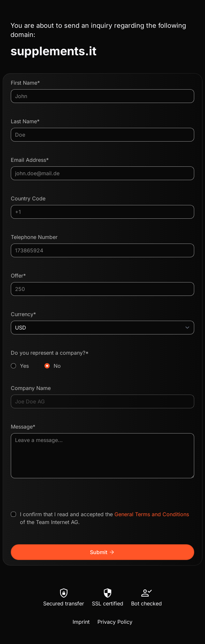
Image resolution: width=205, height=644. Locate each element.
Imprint (81, 622)
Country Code (28, 198)
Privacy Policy (115, 622)
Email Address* (30, 160)
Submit (102, 552)
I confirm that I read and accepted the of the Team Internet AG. (104, 518)
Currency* (23, 314)
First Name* (25, 83)
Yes (24, 366)
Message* (23, 427)
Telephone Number (34, 237)
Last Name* (25, 121)
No (57, 366)
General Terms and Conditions (152, 514)
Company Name (31, 388)
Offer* (18, 276)
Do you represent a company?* (102, 360)
